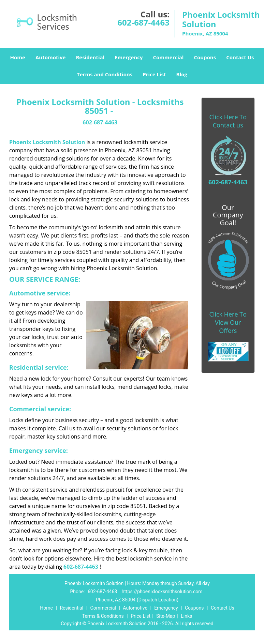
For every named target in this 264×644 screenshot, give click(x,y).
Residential (90, 57)
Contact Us (240, 57)
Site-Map (166, 616)
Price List (154, 74)
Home (18, 57)
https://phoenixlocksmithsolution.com (162, 592)
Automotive (51, 57)
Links (186, 616)
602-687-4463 (143, 22)
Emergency (129, 57)
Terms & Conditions (103, 616)
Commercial (168, 57)
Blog (182, 74)
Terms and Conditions (105, 74)
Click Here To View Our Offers (228, 322)
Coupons (205, 57)
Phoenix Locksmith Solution (47, 142)
